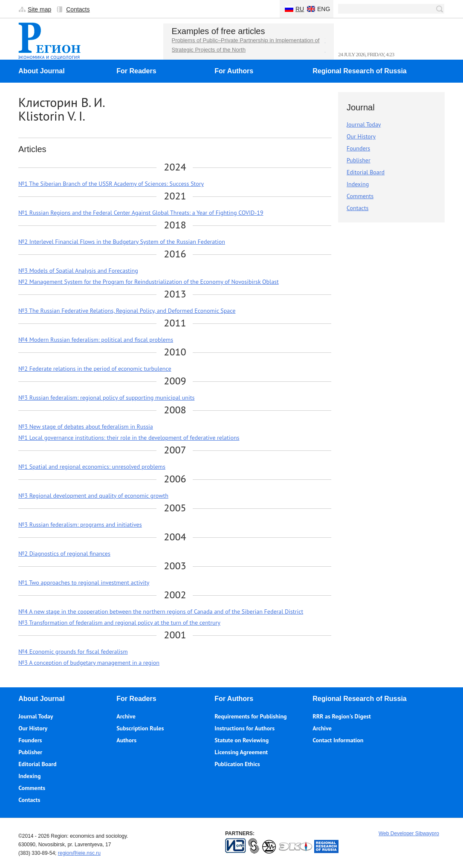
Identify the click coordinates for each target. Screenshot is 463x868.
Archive (126, 716)
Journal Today (364, 124)
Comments (360, 196)
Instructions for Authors (245, 728)
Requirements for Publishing (250, 716)
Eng (324, 9)
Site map (39, 9)
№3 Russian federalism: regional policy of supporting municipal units (106, 398)
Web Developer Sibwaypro (409, 833)
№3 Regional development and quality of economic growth (93, 496)
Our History (361, 136)
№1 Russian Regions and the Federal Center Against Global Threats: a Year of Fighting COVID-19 (141, 213)
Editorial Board (366, 172)
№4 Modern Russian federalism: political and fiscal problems (96, 340)
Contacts (78, 9)
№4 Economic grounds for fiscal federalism (73, 652)
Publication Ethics (237, 764)
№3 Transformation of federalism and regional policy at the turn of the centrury (119, 623)
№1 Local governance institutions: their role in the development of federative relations (129, 438)
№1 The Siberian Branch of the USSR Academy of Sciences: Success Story (111, 184)
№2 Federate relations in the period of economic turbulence (95, 369)
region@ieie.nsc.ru (79, 853)
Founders (358, 148)
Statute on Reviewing (242, 740)
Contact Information (338, 740)
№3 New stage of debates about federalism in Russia (86, 427)
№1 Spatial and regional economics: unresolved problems (92, 467)
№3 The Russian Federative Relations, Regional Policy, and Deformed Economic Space (127, 311)
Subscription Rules (140, 728)
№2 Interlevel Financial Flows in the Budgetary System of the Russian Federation (122, 242)
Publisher (359, 160)
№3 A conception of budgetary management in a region (89, 663)
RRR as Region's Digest (342, 716)
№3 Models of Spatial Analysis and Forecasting (78, 271)
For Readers (136, 71)
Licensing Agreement (241, 752)
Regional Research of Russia (360, 71)
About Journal (41, 71)
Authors (126, 740)
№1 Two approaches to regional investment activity (84, 583)
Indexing (358, 184)
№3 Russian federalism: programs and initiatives (80, 525)
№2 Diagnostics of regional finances (64, 554)
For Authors (234, 71)
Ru (300, 9)
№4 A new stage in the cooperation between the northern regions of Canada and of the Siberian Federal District (161, 611)
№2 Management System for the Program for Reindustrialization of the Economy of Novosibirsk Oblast (149, 282)
